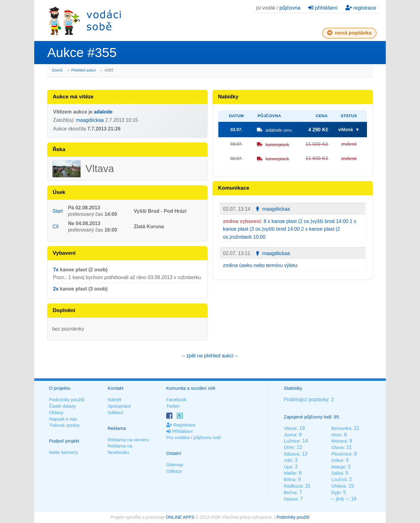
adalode (103, 112)
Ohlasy (56, 412)
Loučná (339, 479)
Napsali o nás (63, 419)
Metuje (338, 467)
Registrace (181, 425)
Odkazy (174, 471)
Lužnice (292, 441)
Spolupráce (119, 406)
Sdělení (115, 412)
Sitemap (175, 465)
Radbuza (293, 486)
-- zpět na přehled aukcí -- (210, 356)
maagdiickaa (90, 120)
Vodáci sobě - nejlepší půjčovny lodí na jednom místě (85, 21)
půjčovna (290, 8)
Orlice (337, 460)
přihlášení (323, 8)
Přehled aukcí (84, 70)
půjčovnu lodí (207, 437)
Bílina (290, 479)
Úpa (288, 467)
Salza (337, 473)
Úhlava (338, 486)
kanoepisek (277, 144)
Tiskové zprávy (64, 425)
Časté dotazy (63, 406)
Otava (337, 447)
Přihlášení (179, 431)
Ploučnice (341, 454)
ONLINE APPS (180, 517)
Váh (288, 460)
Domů (57, 70)
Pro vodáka (178, 437)
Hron (336, 435)
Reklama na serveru (128, 440)
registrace (361, 8)
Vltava (290, 428)
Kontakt (115, 388)
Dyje (336, 492)
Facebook (176, 399)
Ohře (289, 447)
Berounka (341, 428)
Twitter (173, 406)
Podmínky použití (67, 399)
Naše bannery (63, 452)
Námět (114, 399)
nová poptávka (349, 33)
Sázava (291, 454)
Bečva (290, 492)
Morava (339, 441)
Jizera (290, 435)
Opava (290, 499)
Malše (290, 473)
